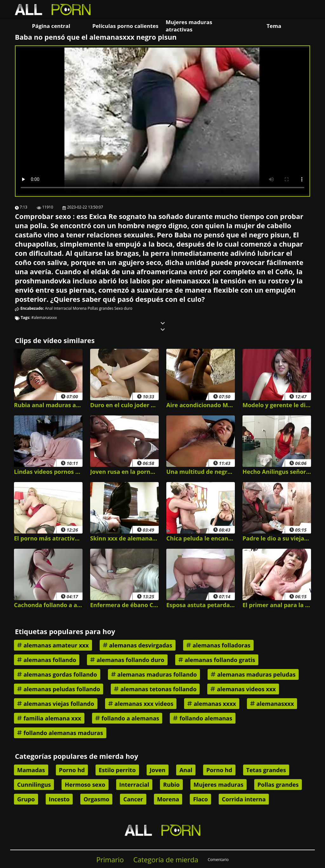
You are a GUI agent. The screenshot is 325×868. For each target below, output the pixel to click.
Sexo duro (123, 308)
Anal (49, 308)
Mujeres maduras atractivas (189, 26)
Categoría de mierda (166, 860)
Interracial (63, 308)
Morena (80, 308)
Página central (51, 26)
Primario (110, 860)
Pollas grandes (100, 308)
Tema (274, 26)
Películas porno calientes (125, 26)
